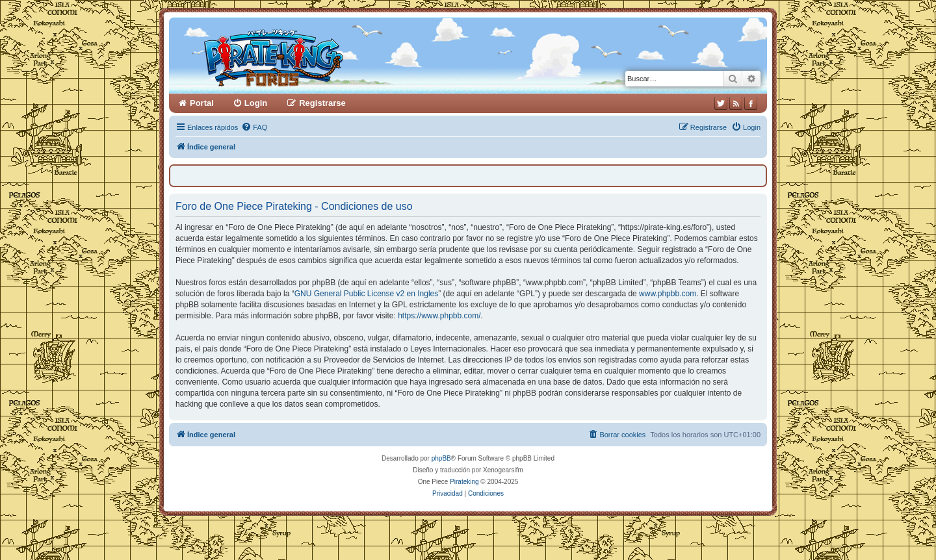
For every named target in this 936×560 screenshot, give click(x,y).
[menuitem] (254, 127)
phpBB (441, 458)
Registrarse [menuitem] (322, 103)
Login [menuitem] (256, 103)
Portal (202, 103)
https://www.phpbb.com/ (439, 316)
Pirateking (464, 482)
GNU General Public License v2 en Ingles (366, 294)
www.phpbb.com (668, 294)
